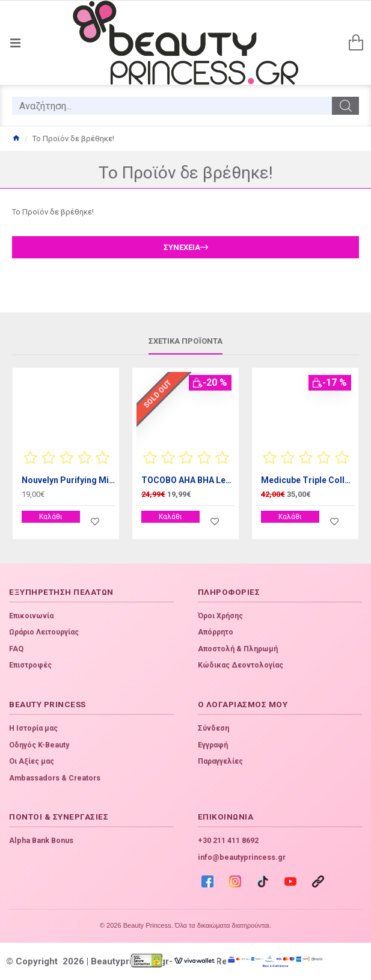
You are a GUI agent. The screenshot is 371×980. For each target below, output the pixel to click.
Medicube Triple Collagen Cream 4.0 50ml (308, 480)
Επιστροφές (30, 665)
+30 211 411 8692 (228, 841)
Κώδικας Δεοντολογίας (241, 665)
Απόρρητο (216, 632)
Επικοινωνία (31, 616)
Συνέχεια (182, 247)
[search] (172, 106)
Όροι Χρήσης (220, 616)
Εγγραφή (213, 745)
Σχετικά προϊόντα (185, 341)
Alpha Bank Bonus (41, 841)
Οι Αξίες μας (32, 761)
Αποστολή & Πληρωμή (238, 649)
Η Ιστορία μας (33, 728)
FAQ (16, 649)
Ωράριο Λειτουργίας (44, 632)
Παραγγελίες (220, 761)
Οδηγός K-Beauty (39, 745)
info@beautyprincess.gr (242, 857)
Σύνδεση (213, 728)
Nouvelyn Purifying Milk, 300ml (68, 480)
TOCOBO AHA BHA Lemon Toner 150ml (188, 480)
